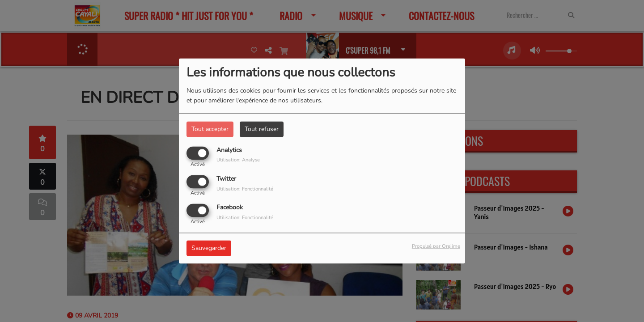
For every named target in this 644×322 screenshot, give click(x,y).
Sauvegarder (209, 248)
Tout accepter (210, 129)
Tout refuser (262, 129)
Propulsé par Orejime (436, 247)
